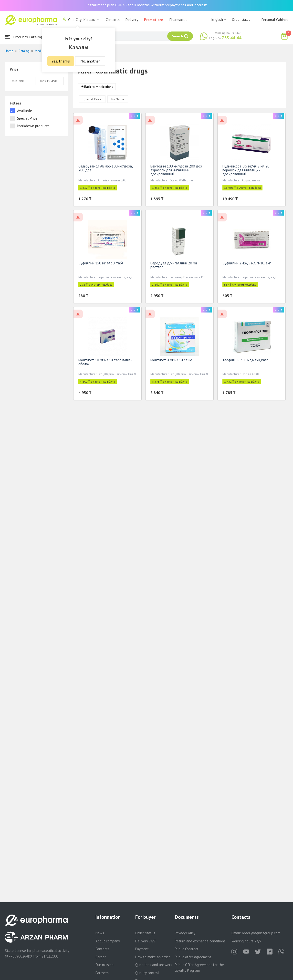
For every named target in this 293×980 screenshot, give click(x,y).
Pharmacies (178, 20)
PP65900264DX (20, 956)
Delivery (132, 20)
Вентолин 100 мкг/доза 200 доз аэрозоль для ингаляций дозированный (176, 171)
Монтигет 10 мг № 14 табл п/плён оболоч (105, 363)
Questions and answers (154, 965)
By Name (118, 100)
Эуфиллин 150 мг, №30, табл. (101, 264)
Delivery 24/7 (146, 941)
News (100, 933)
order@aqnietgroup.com (261, 933)
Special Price (92, 100)
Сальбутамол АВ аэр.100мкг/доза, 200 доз (105, 169)
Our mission (105, 965)
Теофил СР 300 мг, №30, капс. (246, 361)
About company (108, 941)
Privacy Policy (185, 933)
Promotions (154, 20)
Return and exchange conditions (200, 941)
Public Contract (187, 949)
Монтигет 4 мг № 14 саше (171, 361)
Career (101, 957)
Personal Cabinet (275, 20)
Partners (102, 973)
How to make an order (153, 957)
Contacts (113, 20)
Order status (241, 20)
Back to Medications (99, 88)
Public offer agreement (193, 957)
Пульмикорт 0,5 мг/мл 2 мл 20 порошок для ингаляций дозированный (246, 171)
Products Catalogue (25, 37)
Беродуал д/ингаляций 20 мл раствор (174, 266)
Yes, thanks (61, 61)
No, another (90, 61)
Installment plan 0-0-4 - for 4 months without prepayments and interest (147, 5)
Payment (142, 949)
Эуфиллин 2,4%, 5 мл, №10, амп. (247, 264)
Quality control (147, 973)
